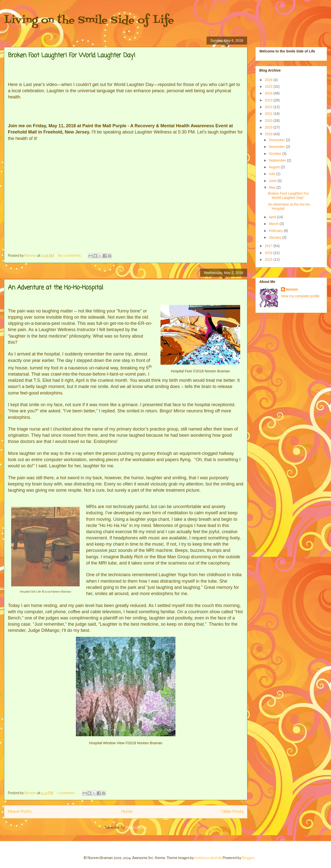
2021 (269, 114)
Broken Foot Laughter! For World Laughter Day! (72, 56)
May (273, 187)
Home (127, 812)
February (276, 231)
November (277, 147)
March (274, 224)
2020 (269, 121)
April (273, 217)
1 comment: (67, 793)
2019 (269, 127)
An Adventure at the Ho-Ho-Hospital (55, 288)
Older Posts (233, 812)
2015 (269, 260)
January (276, 237)
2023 (269, 100)
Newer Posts (20, 812)
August (275, 167)
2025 (269, 87)
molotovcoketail (208, 858)
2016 (269, 253)
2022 (269, 107)
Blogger (248, 858)
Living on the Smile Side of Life (89, 21)
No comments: (70, 256)
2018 (269, 134)
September (278, 160)
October (276, 154)
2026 (269, 80)
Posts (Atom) (136, 828)
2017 (269, 246)
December (277, 140)
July (272, 174)
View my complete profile (300, 296)
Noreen (292, 289)
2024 (269, 93)
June (273, 181)
